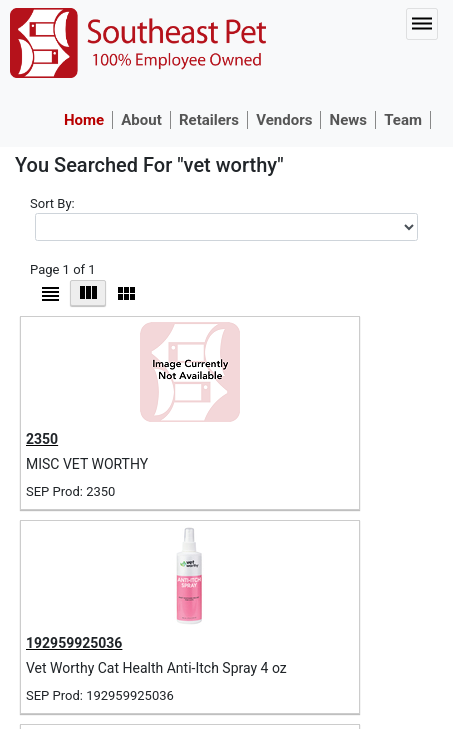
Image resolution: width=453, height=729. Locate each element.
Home (84, 120)
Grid (88, 293)
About (141, 120)
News (348, 120)
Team (403, 120)
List (50, 294)
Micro (126, 294)
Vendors (284, 120)
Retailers (209, 120)
